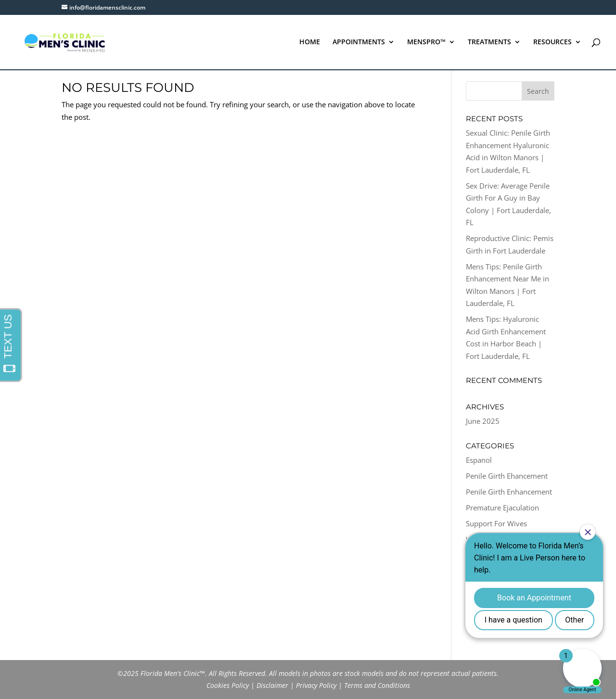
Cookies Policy (228, 685)
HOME (310, 42)
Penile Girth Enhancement (509, 492)
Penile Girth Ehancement (507, 476)
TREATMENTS (489, 42)
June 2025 (483, 421)
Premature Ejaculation (502, 508)
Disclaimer (272, 685)
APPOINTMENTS (359, 42)
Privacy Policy (316, 685)
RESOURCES (552, 42)
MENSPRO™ (426, 42)
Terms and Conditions (377, 685)
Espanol (479, 460)
